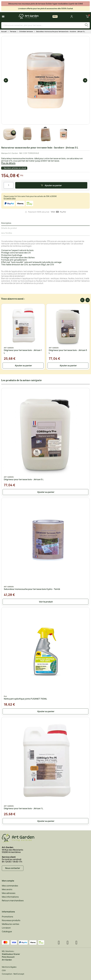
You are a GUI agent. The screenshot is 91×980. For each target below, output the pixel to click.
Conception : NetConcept (13, 974)
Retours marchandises (13, 901)
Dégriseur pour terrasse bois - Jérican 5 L (24, 479)
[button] (6, 80)
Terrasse (13, 32)
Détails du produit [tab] (9, 228)
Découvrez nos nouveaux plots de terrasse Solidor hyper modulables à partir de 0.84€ (46, 4)
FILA (5, 696)
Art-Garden (13, 153)
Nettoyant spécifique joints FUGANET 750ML (25, 699)
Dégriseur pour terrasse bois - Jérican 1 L (24, 808)
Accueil (4, 32)
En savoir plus (10, 198)
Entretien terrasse (26, 32)
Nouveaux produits (11, 920)
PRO (55, 16)
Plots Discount (8, 957)
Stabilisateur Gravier (11, 954)
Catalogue (7, 931)
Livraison (6, 928)
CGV (4, 970)
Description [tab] (6, 223)
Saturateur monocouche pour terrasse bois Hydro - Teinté (32, 589)
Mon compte (8, 881)
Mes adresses (9, 893)
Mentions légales (9, 967)
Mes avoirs (7, 889)
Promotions (7, 917)
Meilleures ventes (11, 924)
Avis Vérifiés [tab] (7, 233)
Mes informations (10, 897)
